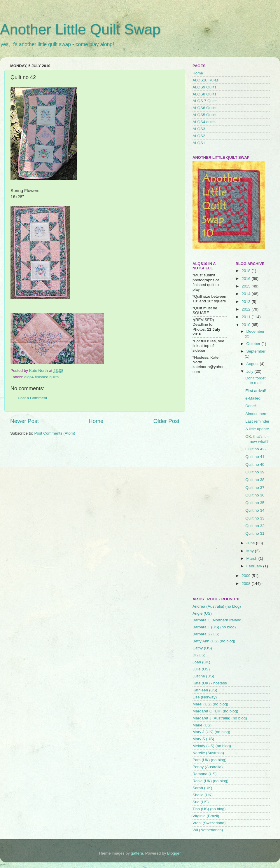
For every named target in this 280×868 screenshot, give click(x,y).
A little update (257, 429)
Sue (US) (201, 802)
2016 (246, 279)
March (252, 558)
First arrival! (256, 391)
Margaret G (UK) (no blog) (215, 711)
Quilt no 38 (255, 480)
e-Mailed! (253, 398)
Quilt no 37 (255, 488)
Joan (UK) (201, 662)
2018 (246, 271)
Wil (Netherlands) (208, 830)
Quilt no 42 (255, 449)
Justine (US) (203, 676)
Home (96, 421)
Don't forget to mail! (255, 380)
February (255, 566)
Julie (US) (201, 669)
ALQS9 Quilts (204, 87)
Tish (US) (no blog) (209, 809)
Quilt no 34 (255, 510)
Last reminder (257, 421)
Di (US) (199, 655)
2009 (246, 576)
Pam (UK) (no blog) (209, 760)
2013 (246, 302)
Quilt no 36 (255, 495)
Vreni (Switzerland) (209, 823)
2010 (246, 325)
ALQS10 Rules (205, 80)
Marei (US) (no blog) (210, 704)
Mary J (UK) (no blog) (211, 732)
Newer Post (24, 421)
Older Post (166, 421)
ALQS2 (199, 136)
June (251, 543)
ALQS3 (199, 129)
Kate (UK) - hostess (210, 683)
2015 (246, 286)
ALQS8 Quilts (204, 94)
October (254, 344)
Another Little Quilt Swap (80, 29)
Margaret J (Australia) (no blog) (220, 718)
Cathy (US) (202, 648)
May (251, 551)
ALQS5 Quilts (204, 115)
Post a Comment (33, 398)
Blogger (174, 853)
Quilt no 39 (255, 472)
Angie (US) (202, 613)
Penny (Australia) (208, 767)
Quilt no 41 (255, 457)
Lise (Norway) (205, 697)
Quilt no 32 (255, 526)
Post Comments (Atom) (55, 433)
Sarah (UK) (202, 788)
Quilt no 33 (255, 518)
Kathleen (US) (205, 690)
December (256, 331)
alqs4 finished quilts (41, 377)
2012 (246, 309)
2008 (246, 584)
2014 (246, 294)
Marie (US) (202, 725)
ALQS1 (199, 143)
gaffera (137, 853)
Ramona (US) (205, 774)
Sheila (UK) (203, 795)
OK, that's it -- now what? (257, 439)
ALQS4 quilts (204, 122)
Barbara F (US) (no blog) (214, 627)
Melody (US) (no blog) (212, 746)
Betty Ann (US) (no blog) (214, 641)
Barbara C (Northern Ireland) (218, 620)
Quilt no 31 (255, 533)
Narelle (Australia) (208, 753)
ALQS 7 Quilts (205, 101)
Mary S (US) (203, 739)
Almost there (256, 414)
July (251, 371)
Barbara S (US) (206, 634)
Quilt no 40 (255, 464)
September (256, 351)
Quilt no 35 (255, 503)
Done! (251, 406)
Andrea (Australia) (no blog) (217, 606)
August (253, 364)
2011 (246, 317)
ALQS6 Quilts (204, 108)
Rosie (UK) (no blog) (210, 781)
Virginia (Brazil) (206, 816)
